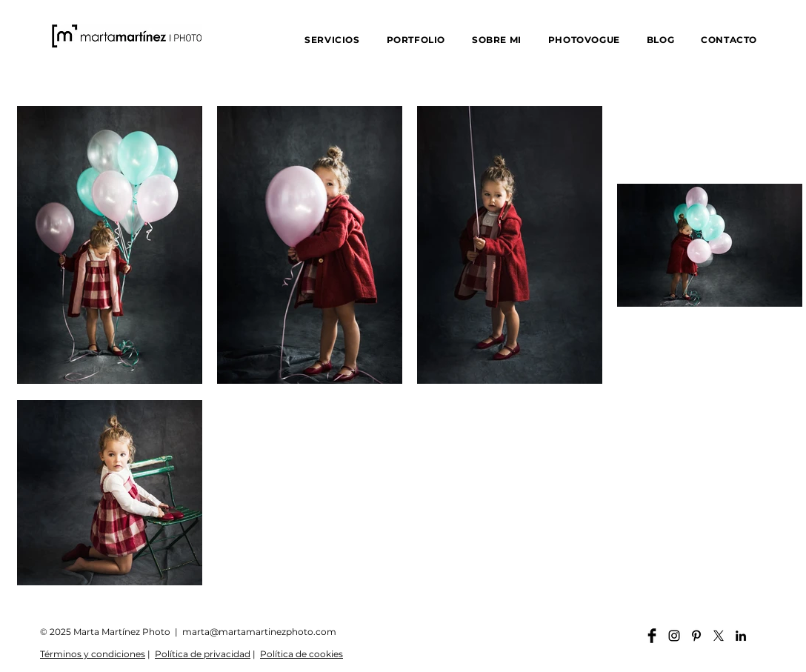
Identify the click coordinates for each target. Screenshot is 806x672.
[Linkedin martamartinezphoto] (741, 636)
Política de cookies (302, 654)
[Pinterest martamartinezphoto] (696, 636)
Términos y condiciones (93, 654)
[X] (719, 636)
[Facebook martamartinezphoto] (652, 636)
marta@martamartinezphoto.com (259, 632)
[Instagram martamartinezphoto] (674, 636)
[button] (332, 40)
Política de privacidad (203, 654)
